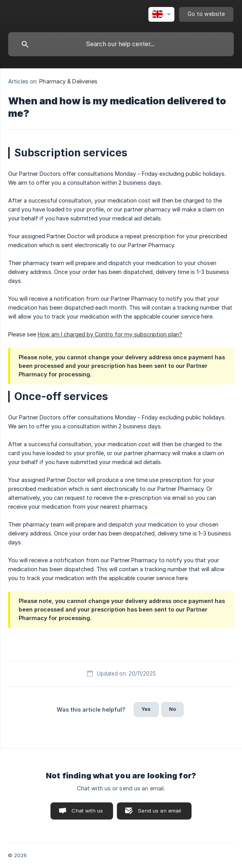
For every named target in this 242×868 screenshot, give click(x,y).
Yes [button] (146, 709)
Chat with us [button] (87, 811)
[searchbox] (121, 44)
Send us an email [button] (159, 811)
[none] (161, 14)
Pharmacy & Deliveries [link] (68, 81)
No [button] (172, 709)
